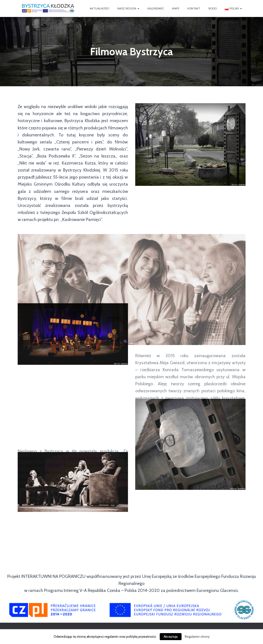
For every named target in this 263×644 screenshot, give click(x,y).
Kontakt (194, 8)
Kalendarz (156, 8)
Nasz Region (128, 8)
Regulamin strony (197, 636)
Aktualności (100, 8)
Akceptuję (171, 636)
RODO (213, 8)
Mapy (176, 8)
